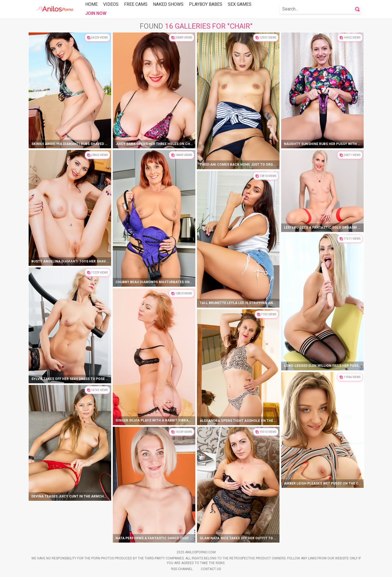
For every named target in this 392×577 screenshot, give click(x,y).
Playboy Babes (206, 4)
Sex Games (240, 4)
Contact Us (211, 569)
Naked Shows (168, 4)
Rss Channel (182, 569)
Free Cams (136, 4)
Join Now (96, 13)
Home (91, 4)
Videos (111, 4)
